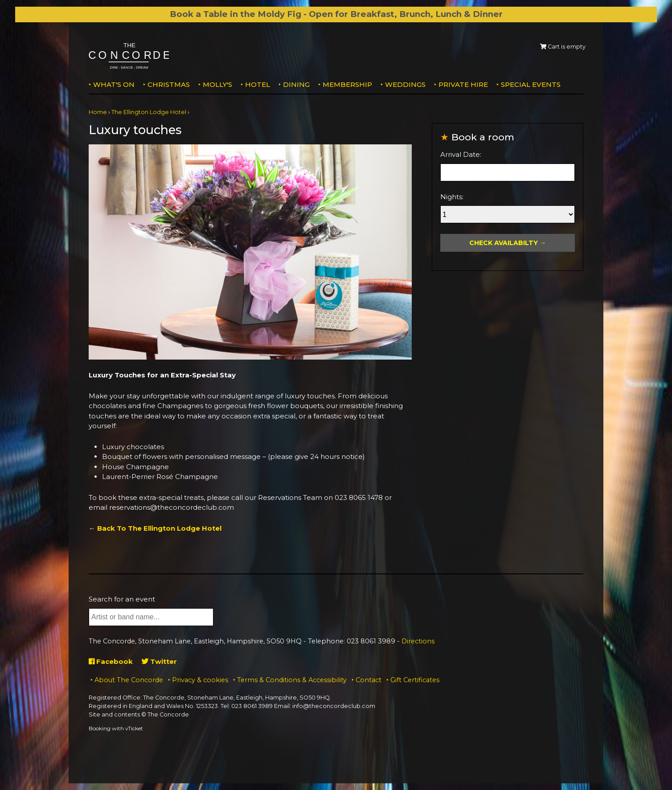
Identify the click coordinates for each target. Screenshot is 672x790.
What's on (114, 84)
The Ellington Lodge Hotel (149, 112)
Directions (418, 641)
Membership (347, 84)
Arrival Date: (461, 154)
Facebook (111, 661)
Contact (369, 680)
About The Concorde (129, 680)
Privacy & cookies (200, 680)
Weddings (405, 84)
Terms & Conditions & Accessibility (292, 680)
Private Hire (463, 84)
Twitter (159, 661)
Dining (296, 84)
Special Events (531, 84)
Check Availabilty (504, 243)
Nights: (452, 197)
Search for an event (122, 599)
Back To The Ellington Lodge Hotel (159, 528)
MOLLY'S (217, 84)
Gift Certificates (415, 680)
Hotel (258, 84)
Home (98, 112)
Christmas (169, 84)
